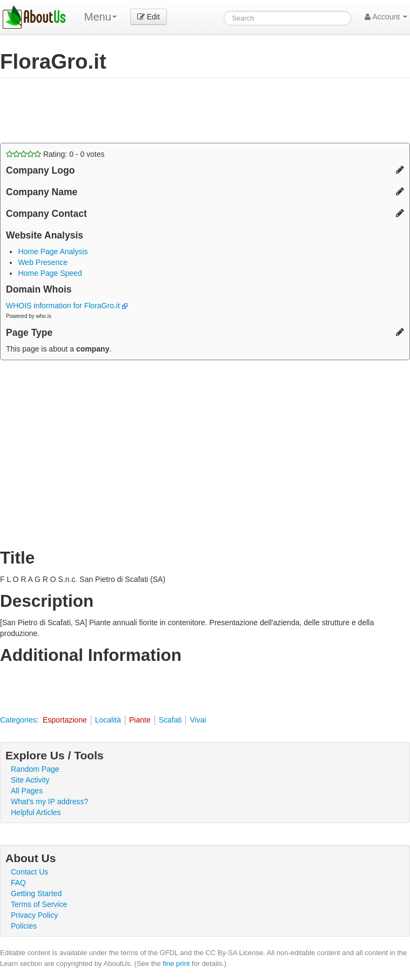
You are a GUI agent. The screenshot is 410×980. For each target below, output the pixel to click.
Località (108, 720)
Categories (18, 720)
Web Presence (43, 262)
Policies (24, 926)
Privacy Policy (34, 915)
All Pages (27, 791)
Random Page (35, 769)
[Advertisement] (126, 110)
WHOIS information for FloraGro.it (67, 306)
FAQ (18, 883)
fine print (176, 964)
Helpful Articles (36, 812)
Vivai (198, 720)
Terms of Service (39, 904)
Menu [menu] (100, 17)
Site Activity (30, 780)
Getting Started (36, 893)
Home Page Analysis (53, 251)
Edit (149, 17)
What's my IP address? (49, 802)
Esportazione (65, 720)
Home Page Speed (50, 273)
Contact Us (29, 872)
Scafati (170, 720)
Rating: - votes (55, 154)
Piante (140, 720)
